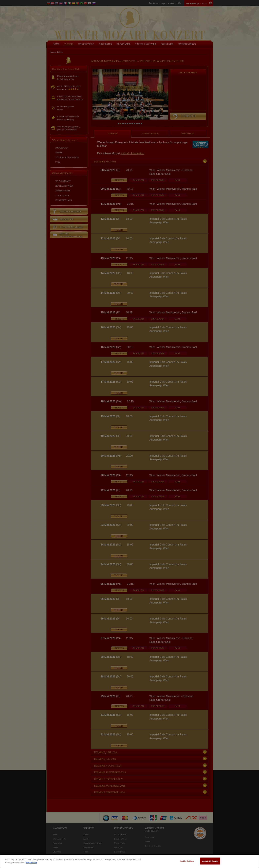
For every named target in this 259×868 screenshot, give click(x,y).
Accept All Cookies (210, 861)
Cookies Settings (187, 861)
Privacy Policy (31, 862)
